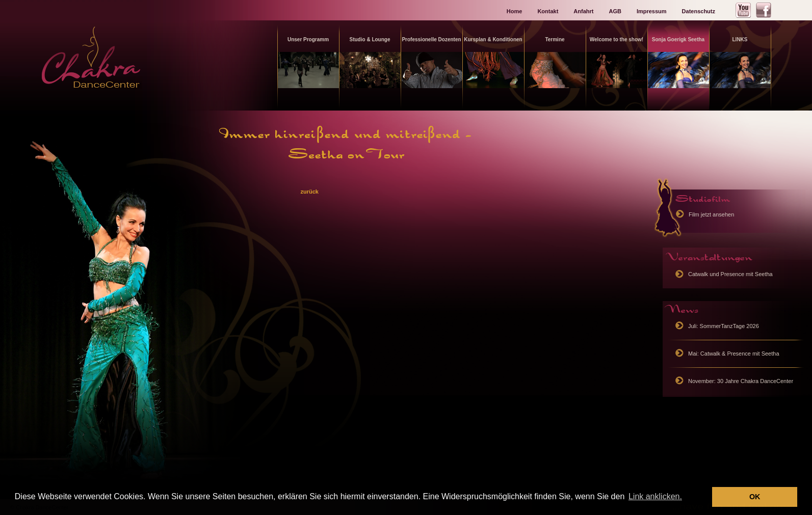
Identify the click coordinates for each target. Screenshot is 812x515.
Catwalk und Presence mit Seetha (730, 274)
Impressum (652, 11)
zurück (309, 192)
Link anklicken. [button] (655, 496)
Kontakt (548, 11)
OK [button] (755, 497)
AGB (615, 11)
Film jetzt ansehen (711, 214)
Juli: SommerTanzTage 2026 (724, 326)
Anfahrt (583, 11)
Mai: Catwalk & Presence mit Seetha (734, 354)
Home (515, 11)
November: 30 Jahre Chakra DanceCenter (741, 381)
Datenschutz (699, 11)
